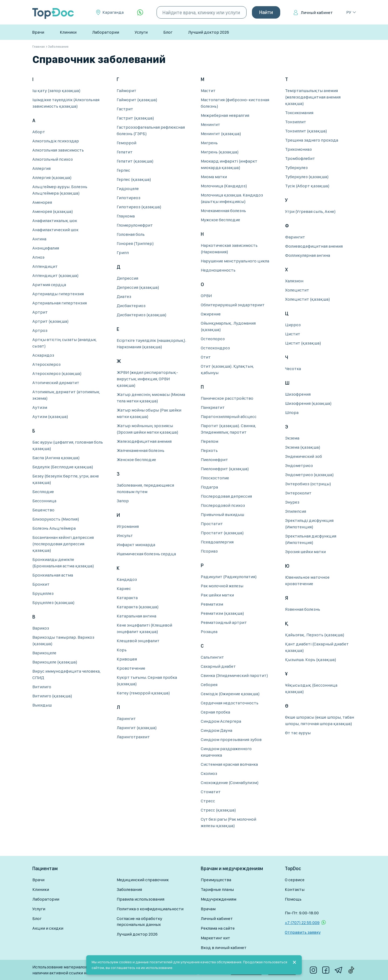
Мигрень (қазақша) (220, 152)
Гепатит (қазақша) (135, 161)
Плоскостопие (215, 478)
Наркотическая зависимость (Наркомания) (229, 249)
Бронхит (41, 584)
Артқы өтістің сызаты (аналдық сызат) (64, 343)
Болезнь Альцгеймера (54, 528)
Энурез (292, 502)
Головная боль (131, 234)
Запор (123, 501)
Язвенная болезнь (303, 609)
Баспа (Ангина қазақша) (56, 458)
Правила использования (141, 899)
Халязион (294, 281)
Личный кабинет (317, 13)
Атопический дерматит (56, 383)
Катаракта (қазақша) (138, 607)
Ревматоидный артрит (224, 622)
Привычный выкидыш (222, 514)
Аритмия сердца (49, 285)
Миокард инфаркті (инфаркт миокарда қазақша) (229, 164)
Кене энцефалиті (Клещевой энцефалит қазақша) (144, 628)
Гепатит (125, 152)
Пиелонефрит (214, 460)
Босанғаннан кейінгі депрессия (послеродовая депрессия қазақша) (63, 544)
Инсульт (125, 535)
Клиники (68, 32)
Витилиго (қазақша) (52, 696)
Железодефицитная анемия (144, 441)
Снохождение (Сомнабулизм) (230, 783)
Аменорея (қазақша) (53, 211)
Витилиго (42, 687)
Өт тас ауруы (298, 733)
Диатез (124, 296)
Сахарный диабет (218, 666)
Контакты (295, 889)
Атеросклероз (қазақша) (57, 373)
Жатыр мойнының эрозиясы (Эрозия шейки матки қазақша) (148, 429)
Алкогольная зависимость (58, 150)
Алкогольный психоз (53, 159)
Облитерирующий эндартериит (233, 305)
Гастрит (125, 109)
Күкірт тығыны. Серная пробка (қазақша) (147, 681)
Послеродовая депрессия (226, 496)
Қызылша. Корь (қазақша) (311, 660)
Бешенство (43, 510)
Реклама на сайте (218, 928)
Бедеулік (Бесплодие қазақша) (63, 467)
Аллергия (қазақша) (52, 178)
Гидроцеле (128, 189)
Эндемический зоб (304, 456)
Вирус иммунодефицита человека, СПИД (66, 674)
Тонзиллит (296, 122)
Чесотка (293, 369)
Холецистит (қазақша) (308, 299)
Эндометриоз (299, 466)
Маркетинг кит (215, 938)
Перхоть (209, 450)
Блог (168, 32)
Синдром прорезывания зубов (231, 740)
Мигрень (209, 143)
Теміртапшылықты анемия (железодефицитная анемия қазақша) (313, 97)
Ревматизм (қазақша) (222, 613)
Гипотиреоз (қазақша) (139, 207)
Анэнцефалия (46, 248)
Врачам (208, 909)
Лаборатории (106, 32)
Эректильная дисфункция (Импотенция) (311, 539)
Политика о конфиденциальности (150, 909)
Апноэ (38, 257)
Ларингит (126, 719)
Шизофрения (298, 394)
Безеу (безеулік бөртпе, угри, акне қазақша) (66, 479)
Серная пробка (215, 712)
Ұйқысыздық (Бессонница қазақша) (311, 688)
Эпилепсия (296, 511)
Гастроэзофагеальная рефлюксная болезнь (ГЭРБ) (151, 130)
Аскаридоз (43, 355)
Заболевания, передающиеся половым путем (145, 488)
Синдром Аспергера (221, 721)
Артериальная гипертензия (60, 303)
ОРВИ (206, 296)
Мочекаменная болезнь (223, 211)
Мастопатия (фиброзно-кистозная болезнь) (235, 103)
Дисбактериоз (131, 306)
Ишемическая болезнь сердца (146, 554)
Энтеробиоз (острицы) (308, 484)
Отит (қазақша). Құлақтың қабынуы (227, 369)
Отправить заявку (303, 932)
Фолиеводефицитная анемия (314, 246)
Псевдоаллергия (217, 542)
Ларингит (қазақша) (137, 728)
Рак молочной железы (222, 586)
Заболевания (129, 889)
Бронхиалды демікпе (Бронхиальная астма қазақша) (63, 563)
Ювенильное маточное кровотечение (307, 580)
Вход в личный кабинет (224, 948)
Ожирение (211, 314)
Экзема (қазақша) (303, 447)
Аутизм (40, 407)
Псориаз (209, 551)
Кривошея (127, 659)
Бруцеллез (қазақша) (53, 603)
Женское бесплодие (136, 460)
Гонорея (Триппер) (135, 243)
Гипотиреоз (129, 198)
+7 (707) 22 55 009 (302, 923)
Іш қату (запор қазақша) (56, 91)
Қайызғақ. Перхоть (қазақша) (315, 635)
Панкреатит (213, 407)
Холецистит (297, 290)
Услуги (141, 32)
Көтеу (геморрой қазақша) (143, 693)
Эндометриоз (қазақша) (309, 475)
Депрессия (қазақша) (138, 287)
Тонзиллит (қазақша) (306, 131)
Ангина (39, 239)
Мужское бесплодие (220, 220)
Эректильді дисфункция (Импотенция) (309, 524)
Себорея (209, 685)
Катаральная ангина (136, 616)
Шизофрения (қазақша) (308, 403)
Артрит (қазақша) (51, 321)
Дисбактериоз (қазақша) (142, 315)
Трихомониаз (298, 149)
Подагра (209, 487)
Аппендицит (45, 266)
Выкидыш (42, 705)
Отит (206, 357)
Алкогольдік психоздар (56, 141)
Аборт (39, 132)
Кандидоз (127, 579)
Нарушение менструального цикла (235, 261)
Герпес (123, 170)
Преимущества (216, 880)
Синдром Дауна (216, 730)
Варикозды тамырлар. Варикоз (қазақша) (63, 640)
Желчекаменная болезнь (141, 450)
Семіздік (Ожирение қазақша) (230, 694)
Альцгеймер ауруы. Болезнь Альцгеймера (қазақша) (60, 190)
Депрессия (127, 278)
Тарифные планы (217, 889)
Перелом (209, 441)
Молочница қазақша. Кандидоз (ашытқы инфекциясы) (232, 198)
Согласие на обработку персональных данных (139, 921)
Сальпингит (212, 657)
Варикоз (41, 628)
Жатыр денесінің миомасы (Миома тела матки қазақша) (151, 398)
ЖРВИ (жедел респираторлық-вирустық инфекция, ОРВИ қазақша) (147, 379)
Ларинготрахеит (133, 737)
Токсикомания (299, 113)
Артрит (40, 312)
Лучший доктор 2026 (209, 32)
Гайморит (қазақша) (137, 100)
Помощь (293, 899)
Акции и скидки (48, 928)
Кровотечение (131, 668)
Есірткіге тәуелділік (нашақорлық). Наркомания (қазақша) (151, 344)
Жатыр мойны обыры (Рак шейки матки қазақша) (149, 413)
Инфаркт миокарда (136, 545)
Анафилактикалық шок (55, 221)
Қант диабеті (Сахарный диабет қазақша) (317, 647)
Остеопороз (213, 339)
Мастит (208, 91)
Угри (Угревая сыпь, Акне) (310, 211)
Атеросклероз (46, 364)
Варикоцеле (44, 653)
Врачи (38, 32)
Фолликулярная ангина (308, 255)
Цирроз (293, 325)
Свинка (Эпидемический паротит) (234, 675)
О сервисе (295, 880)
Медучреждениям (219, 899)
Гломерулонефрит (135, 225)
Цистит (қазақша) (303, 343)
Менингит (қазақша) (221, 134)
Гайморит (127, 91)
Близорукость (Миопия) (56, 519)
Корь (122, 650)
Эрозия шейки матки (305, 552)
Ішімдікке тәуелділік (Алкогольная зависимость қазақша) (66, 103)
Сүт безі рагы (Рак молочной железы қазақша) (228, 822)
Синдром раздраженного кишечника (226, 752)
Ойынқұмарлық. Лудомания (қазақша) (228, 326)
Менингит (210, 124)
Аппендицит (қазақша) (56, 275)
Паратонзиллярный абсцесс (229, 417)
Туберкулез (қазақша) (307, 177)
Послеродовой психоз (223, 505)
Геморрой (127, 143)
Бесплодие (43, 492)
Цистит (293, 334)
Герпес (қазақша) (134, 179)
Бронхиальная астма (53, 575)
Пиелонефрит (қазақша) (225, 469)
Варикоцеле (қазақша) (55, 662)
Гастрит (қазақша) (135, 118)
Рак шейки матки (217, 595)
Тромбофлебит (300, 158)
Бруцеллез (43, 593)
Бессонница (44, 501)
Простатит (212, 524)
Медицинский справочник (143, 880)
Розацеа (209, 632)
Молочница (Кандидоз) (224, 186)
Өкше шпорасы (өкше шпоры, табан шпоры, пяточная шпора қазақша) (320, 720)
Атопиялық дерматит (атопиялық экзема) (66, 395)
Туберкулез (296, 168)
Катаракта (127, 598)
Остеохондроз (215, 348)
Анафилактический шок (55, 230)
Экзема (292, 438)
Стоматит (211, 792)
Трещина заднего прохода (312, 140)
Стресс (208, 801)
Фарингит (295, 237)
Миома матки (214, 177)
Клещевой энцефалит (138, 641)
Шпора (292, 412)
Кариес (124, 589)
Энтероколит (298, 493)
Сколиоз (209, 773)
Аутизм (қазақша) (50, 417)
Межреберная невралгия (225, 115)
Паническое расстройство (227, 398)
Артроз (40, 330)
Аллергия (41, 168)
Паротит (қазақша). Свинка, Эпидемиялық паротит (228, 429)
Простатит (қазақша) (222, 533)
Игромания (128, 526)
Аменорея (42, 202)
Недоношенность (218, 270)
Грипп (123, 253)
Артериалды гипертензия (58, 294)
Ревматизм (212, 604)
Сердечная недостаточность (230, 703)
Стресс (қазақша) (218, 810)
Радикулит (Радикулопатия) (229, 577)
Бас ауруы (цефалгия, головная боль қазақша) (68, 445)
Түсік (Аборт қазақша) (307, 186)
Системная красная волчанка (229, 764)
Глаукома (126, 216)
